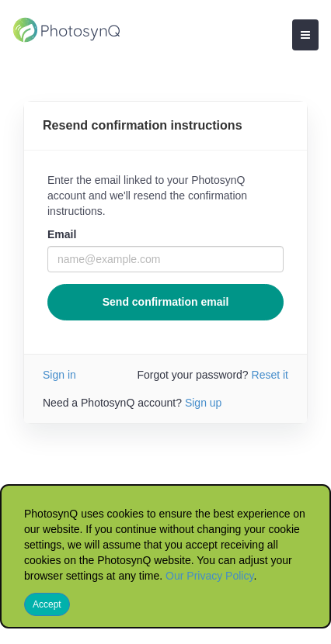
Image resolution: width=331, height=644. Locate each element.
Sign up (203, 403)
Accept (47, 604)
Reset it (270, 375)
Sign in (59, 375)
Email (62, 234)
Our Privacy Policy (209, 576)
